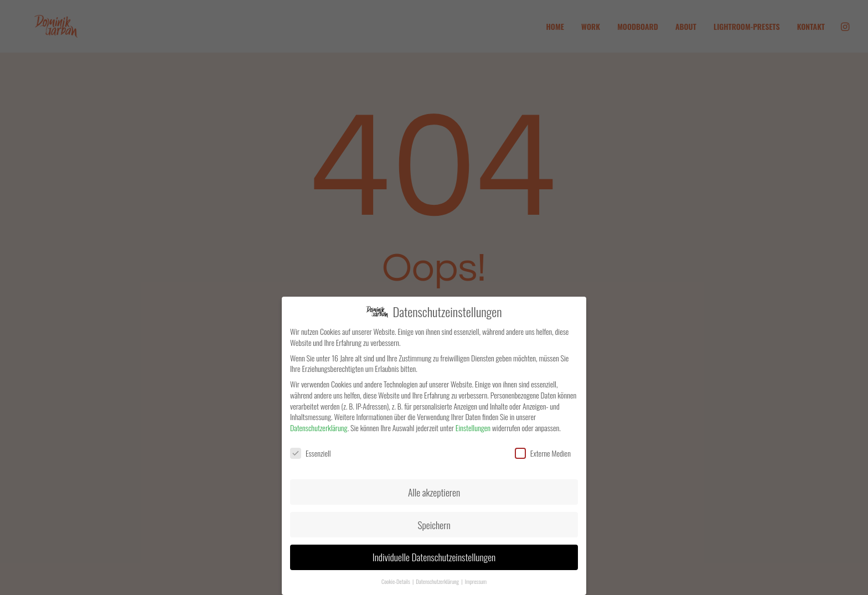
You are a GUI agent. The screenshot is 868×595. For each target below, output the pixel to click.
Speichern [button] (434, 525)
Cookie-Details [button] (396, 581)
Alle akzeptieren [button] (434, 492)
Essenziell (311, 453)
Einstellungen (473, 428)
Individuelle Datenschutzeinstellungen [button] (434, 557)
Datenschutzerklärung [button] (438, 581)
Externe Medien (543, 453)
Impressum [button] (476, 581)
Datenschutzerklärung (319, 428)
